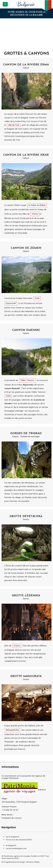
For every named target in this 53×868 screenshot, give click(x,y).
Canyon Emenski (26, 330)
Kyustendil (11, 303)
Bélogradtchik (12, 730)
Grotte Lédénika (26, 596)
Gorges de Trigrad (26, 433)
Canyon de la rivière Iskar (26, 155)
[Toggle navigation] (5, 4)
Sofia (37, 298)
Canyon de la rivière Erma (26, 65)
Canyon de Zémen (26, 248)
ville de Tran (14, 125)
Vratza (35, 214)
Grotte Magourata (26, 676)
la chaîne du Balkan (37, 205)
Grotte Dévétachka (26, 516)
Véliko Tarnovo (27, 380)
